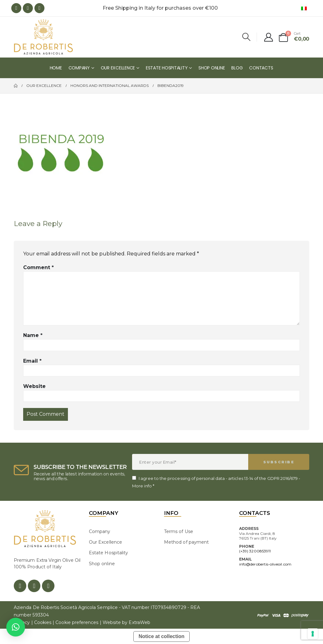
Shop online (212, 68)
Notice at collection (162, 636)
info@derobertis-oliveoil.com (265, 564)
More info (142, 486)
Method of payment (186, 542)
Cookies (43, 622)
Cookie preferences (77, 622)
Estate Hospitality (167, 68)
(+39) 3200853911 (255, 551)
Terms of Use (179, 531)
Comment (38, 267)
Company (79, 68)
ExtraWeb (139, 622)
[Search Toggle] (246, 37)
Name (33, 335)
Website (34, 386)
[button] (16, 627)
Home (56, 68)
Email (32, 361)
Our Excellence (118, 68)
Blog (237, 68)
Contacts (261, 68)
